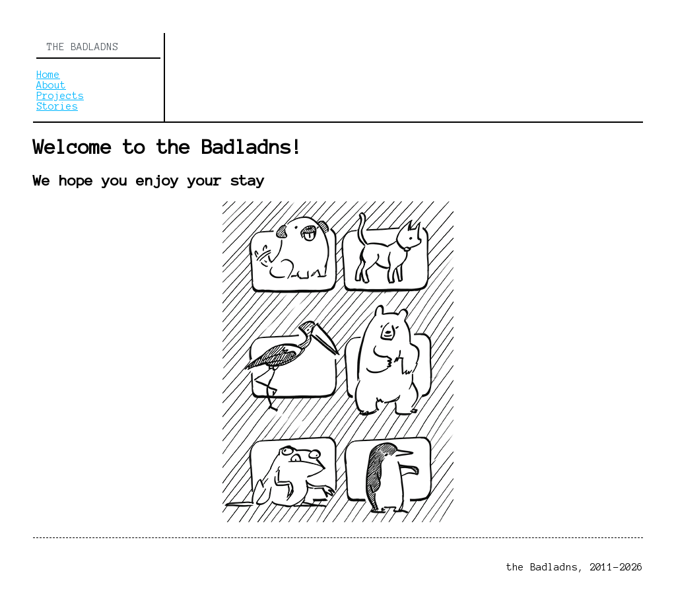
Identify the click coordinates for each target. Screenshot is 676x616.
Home (48, 75)
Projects (60, 96)
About (51, 85)
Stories (57, 106)
